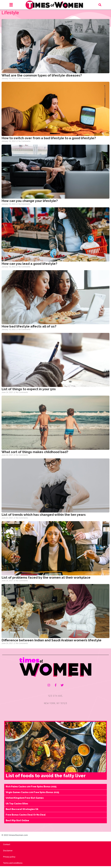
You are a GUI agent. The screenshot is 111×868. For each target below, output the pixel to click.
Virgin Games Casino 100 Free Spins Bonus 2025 (32, 794)
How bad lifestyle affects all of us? (29, 328)
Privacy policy (9, 859)
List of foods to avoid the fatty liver (46, 777)
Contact (7, 846)
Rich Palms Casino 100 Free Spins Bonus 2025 (31, 788)
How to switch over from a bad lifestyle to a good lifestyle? (49, 140)
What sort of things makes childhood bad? (35, 454)
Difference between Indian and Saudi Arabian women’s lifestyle (51, 642)
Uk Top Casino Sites (17, 805)
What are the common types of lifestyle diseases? (42, 77)
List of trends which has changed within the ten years (44, 516)
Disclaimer (8, 852)
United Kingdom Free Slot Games (25, 800)
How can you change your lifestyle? (30, 203)
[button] (100, 5)
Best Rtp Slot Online (17, 822)
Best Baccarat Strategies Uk (22, 811)
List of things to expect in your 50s (29, 391)
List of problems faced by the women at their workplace (46, 579)
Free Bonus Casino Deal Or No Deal (26, 817)
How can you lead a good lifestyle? (29, 265)
